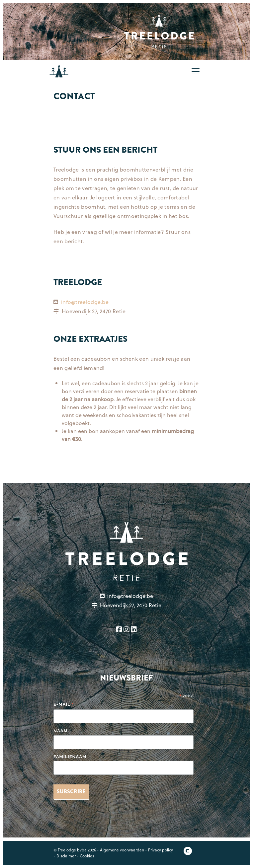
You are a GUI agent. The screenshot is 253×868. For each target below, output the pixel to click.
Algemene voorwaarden (122, 850)
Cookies (87, 856)
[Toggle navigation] (196, 71)
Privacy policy (161, 850)
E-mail (64, 705)
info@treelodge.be (85, 302)
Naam (61, 731)
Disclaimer (66, 856)
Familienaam (70, 757)
